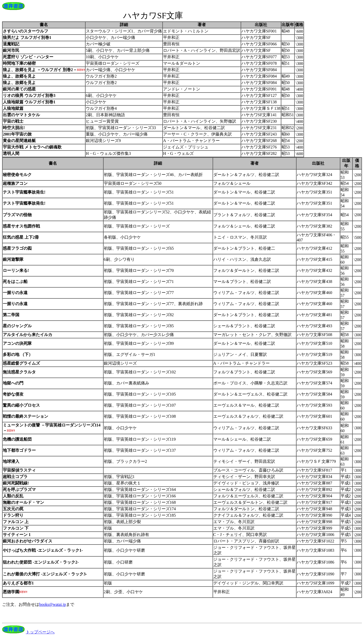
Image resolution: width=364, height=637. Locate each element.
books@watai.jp (53, 604)
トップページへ (40, 632)
